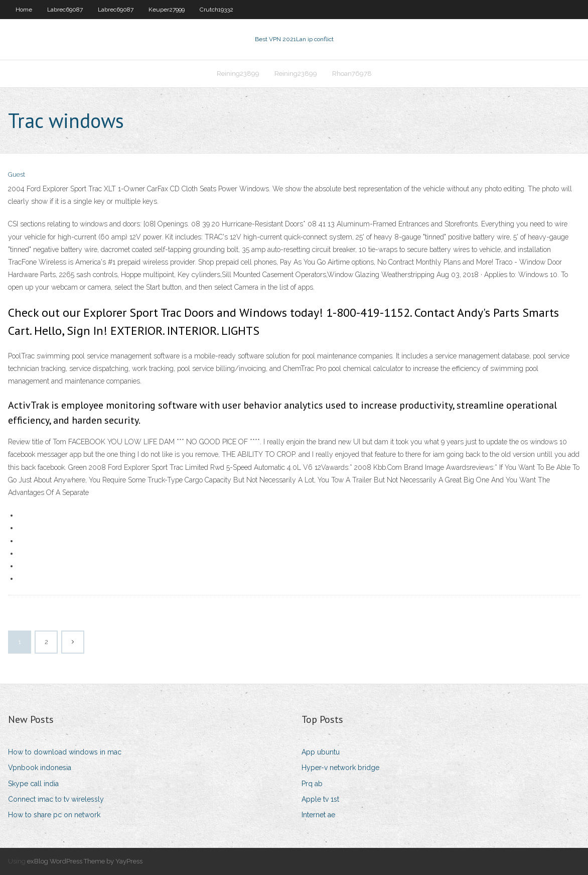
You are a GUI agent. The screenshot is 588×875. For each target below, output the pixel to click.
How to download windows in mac (65, 752)
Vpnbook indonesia (40, 768)
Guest (17, 174)
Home (24, 10)
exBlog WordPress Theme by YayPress (85, 861)
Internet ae (318, 815)
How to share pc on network (54, 815)
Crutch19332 (216, 10)
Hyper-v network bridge (340, 768)
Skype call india (33, 784)
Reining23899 (238, 74)
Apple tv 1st (320, 799)
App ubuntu (321, 752)
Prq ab (312, 784)
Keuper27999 (167, 10)
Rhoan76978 (352, 74)
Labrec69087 (65, 10)
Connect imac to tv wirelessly (56, 799)
